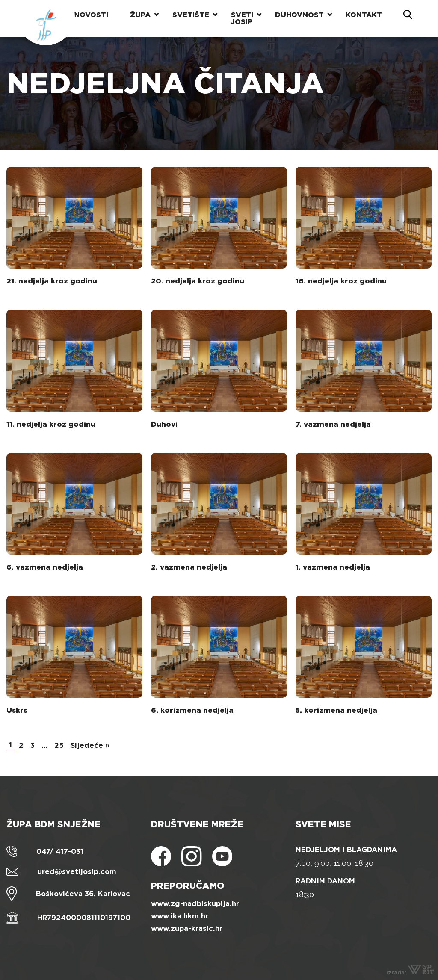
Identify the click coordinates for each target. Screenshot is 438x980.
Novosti (91, 15)
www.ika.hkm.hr (180, 916)
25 (59, 745)
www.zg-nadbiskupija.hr (195, 904)
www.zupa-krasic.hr (187, 928)
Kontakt (364, 15)
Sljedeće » (90, 745)
